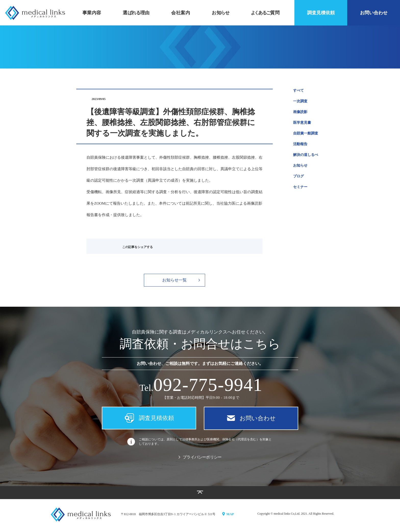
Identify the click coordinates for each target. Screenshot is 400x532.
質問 (265, 13)
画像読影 (300, 112)
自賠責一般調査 (306, 133)
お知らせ (300, 165)
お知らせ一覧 (181, 280)
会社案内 (181, 13)
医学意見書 (302, 123)
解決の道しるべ (306, 155)
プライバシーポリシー (200, 459)
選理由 (136, 13)
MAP (229, 516)
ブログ (298, 176)
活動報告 (300, 144)
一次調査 (300, 101)
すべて (298, 90)
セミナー (300, 187)
